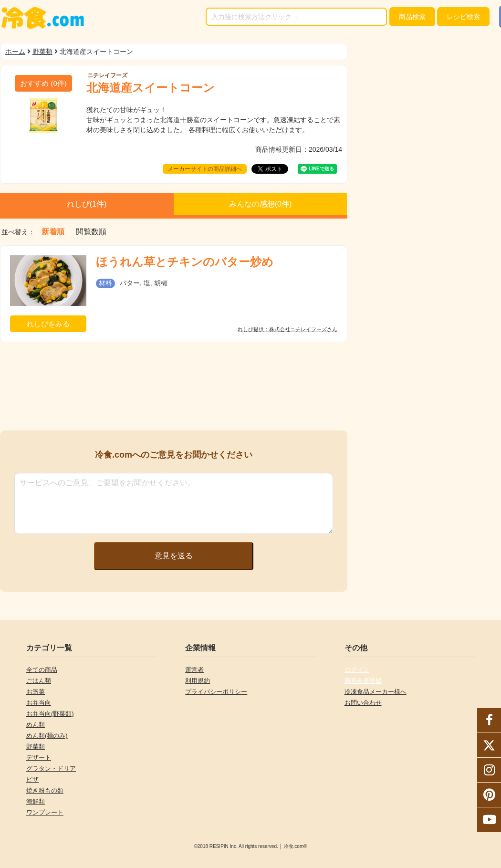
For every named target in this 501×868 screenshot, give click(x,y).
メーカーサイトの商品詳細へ (205, 169)
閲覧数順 (91, 232)
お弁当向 (39, 703)
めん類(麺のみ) (47, 736)
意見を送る (174, 556)
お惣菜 (36, 692)
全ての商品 (42, 670)
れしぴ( (87, 204)
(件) (43, 83)
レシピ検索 (463, 17)
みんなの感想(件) (261, 204)
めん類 (36, 725)
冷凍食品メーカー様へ (376, 692)
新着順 (53, 232)
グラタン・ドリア (51, 769)
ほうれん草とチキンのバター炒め (185, 262)
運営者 (194, 670)
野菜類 (42, 52)
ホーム (15, 52)
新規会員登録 (363, 681)
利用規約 (198, 681)
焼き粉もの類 (45, 790)
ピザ (32, 779)
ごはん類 (39, 681)
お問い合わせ (363, 703)
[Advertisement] (174, 386)
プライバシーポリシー (216, 692)
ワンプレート (45, 812)
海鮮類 (36, 801)
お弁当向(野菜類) (50, 714)
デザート (39, 758)
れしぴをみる (48, 324)
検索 (412, 17)
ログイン (357, 670)
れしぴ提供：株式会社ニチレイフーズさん (287, 329)
